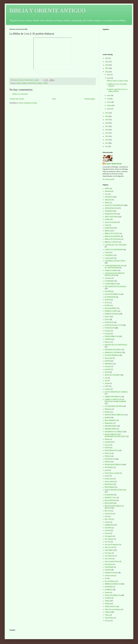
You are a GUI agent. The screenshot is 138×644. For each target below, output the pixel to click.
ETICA (107, 317)
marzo (109, 102)
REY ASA (108, 519)
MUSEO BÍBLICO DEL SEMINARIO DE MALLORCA (115, 435)
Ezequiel (108, 334)
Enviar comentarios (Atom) (28, 103)
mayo (109, 95)
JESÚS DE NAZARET (112, 375)
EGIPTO (108, 300)
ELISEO (108, 305)
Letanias (108, 389)
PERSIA (108, 462)
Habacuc (40, 83)
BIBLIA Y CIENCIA (112, 242)
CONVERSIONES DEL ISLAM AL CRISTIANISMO (116, 267)
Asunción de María (111, 222)
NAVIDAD (109, 442)
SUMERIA (108, 590)
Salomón (108, 530)
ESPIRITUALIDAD (112, 314)
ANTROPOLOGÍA (111, 208)
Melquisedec (109, 423)
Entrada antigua (90, 99)
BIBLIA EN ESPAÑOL (29, 83)
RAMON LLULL (111, 498)
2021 (107, 113)
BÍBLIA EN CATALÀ (112, 233)
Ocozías (107, 445)
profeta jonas (109, 479)
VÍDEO (107, 604)
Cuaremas (108, 278)
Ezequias (108, 331)
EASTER (108, 291)
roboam (107, 522)
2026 (107, 58)
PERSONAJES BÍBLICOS (114, 465)
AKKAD (108, 200)
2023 (107, 68)
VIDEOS (108, 612)
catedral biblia (109, 258)
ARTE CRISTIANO (111, 217)
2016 (107, 130)
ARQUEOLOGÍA (111, 214)
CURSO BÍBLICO (111, 284)
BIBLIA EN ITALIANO (113, 239)
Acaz (106, 194)
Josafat (107, 383)
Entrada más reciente (17, 99)
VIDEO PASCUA (111, 607)
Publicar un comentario (20, 94)
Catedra (107, 252)
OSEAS (107, 448)
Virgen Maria (109, 618)
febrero (110, 105)
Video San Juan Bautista (113, 609)
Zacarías (108, 621)
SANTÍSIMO (109, 567)
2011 (107, 146)
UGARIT (108, 598)
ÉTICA (107, 320)
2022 (107, 72)
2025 (107, 62)
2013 (107, 140)
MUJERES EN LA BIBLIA (114, 432)
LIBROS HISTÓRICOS (113, 397)
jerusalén (108, 369)
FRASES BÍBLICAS (112, 336)
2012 (107, 143)
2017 (107, 126)
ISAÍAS (107, 361)
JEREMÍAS (109, 364)
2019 (107, 120)
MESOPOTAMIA (111, 426)
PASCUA (108, 453)
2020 (107, 116)
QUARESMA (109, 495)
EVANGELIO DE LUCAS (114, 325)
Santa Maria (109, 564)
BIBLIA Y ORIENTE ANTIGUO (48, 11)
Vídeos (107, 615)
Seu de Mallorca (110, 581)
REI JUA (108, 511)
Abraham (108, 191)
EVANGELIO (109, 322)
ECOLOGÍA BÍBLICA (112, 294)
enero (109, 109)
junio (109, 78)
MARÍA (108, 418)
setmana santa (109, 576)
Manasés (108, 412)
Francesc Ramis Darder (113, 164)
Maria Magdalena (111, 420)
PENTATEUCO (110, 459)
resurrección (109, 514)
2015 (107, 133)
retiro (107, 516)
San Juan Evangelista (112, 545)
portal (107, 470)
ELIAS (107, 303)
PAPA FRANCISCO (112, 450)
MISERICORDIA (111, 429)
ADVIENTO (109, 197)
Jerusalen (108, 366)
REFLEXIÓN (109, 503)
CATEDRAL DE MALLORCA (115, 261)
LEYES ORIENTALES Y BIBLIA (116, 392)
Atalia (107, 225)
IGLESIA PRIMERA (112, 355)
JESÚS (107, 372)
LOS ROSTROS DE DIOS (114, 406)
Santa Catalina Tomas (112, 561)
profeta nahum (110, 481)
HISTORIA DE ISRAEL (113, 350)
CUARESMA (109, 281)
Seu (106, 578)
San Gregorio (109, 539)
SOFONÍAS (109, 587)
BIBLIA (19, 83)
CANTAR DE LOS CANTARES (116, 245)
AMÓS (107, 203)
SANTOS (108, 570)
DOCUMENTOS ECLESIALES (116, 287)
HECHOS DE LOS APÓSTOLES (116, 345)
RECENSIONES (110, 500)
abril (109, 99)
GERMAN (108, 339)
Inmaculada (109, 358)
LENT (107, 386)
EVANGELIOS (110, 328)
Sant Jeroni (108, 559)
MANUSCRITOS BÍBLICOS (115, 415)
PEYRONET (109, 467)
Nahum (107, 439)
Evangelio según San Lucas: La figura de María (117, 90)
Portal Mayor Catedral (112, 473)
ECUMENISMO (110, 297)
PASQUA (108, 456)
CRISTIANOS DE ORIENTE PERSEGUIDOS (115, 274)
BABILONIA (109, 228)
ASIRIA (108, 219)
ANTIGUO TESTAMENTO (114, 205)
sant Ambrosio (110, 556)
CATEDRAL (109, 255)
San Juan (108, 542)
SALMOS (108, 528)
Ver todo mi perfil (109, 179)
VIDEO (45, 83)
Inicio (54, 99)
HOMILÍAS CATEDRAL (113, 353)
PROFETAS (109, 484)
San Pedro (108, 553)
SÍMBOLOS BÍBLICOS (113, 584)
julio (109, 75)
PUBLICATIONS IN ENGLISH (115, 490)
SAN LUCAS (109, 547)
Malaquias (108, 409)
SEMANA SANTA (111, 573)
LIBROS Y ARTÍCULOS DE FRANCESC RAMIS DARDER (115, 401)
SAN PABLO (109, 550)
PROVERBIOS (110, 487)
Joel (106, 381)
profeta (107, 476)
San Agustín (109, 536)
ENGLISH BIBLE (111, 308)
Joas (106, 378)
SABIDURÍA (109, 525)
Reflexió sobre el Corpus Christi (117, 81)
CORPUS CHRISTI (111, 271)
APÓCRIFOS (109, 211)
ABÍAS (107, 189)
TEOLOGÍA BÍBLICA (112, 595)
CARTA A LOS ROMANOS (114, 250)
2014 (107, 136)
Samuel (107, 533)
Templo (107, 592)
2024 (107, 65)
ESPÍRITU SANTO (111, 311)
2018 (107, 123)
